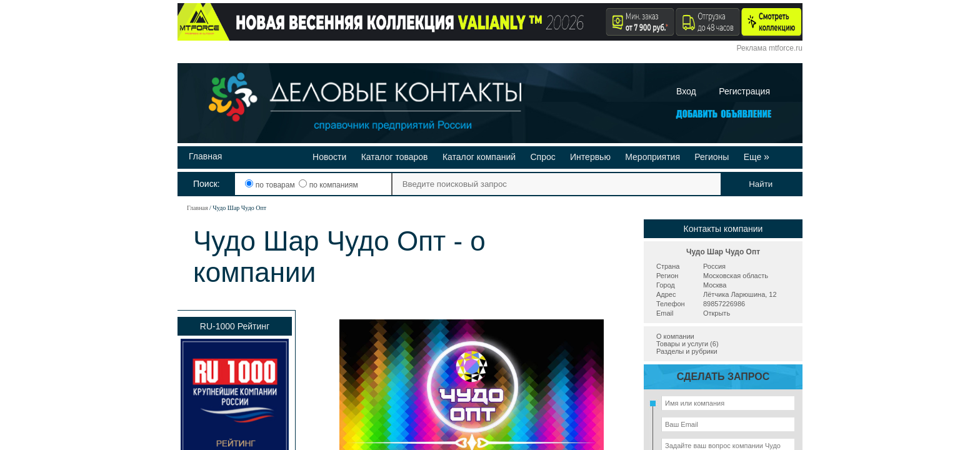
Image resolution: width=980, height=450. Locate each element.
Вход (686, 91)
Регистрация (744, 91)
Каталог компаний (479, 157)
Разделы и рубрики (687, 351)
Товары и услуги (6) (687, 344)
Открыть (717, 313)
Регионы (712, 157)
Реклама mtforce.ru (770, 48)
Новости (329, 157)
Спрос (542, 157)
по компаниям (328, 185)
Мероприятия (652, 157)
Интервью (590, 157)
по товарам (271, 185)
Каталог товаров (395, 157)
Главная (205, 156)
